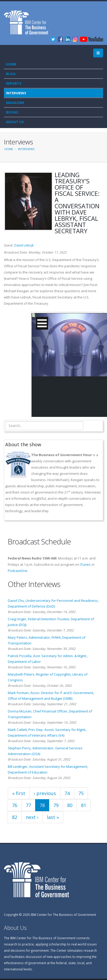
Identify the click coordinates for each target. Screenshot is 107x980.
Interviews (16, 93)
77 (28, 805)
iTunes (85, 564)
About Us (15, 122)
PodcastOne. (18, 571)
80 (70, 805)
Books (12, 112)
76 (15, 805)
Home (11, 64)
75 (81, 793)
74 (67, 793)
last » (53, 817)
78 (42, 805)
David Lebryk (24, 245)
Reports (14, 83)
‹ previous (45, 793)
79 (56, 805)
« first (19, 793)
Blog (11, 74)
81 (84, 805)
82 (15, 817)
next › (32, 817)
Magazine (15, 103)
